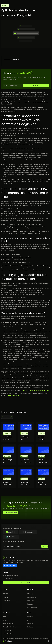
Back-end (30, 604)
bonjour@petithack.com (10, 576)
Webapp (5, 597)
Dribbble (30, 627)
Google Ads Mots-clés (12, 395)
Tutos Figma (7, 630)
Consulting (6, 601)
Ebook (5, 620)
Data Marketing (32, 607)
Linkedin (30, 617)
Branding (30, 594)
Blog (4, 617)
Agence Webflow (8, 624)
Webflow (30, 624)
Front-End (31, 601)
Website (5, 594)
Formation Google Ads (10, 627)
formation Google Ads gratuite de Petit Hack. (35, 390)
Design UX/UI (32, 597)
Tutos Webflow (8, 634)
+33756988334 (8, 579)
